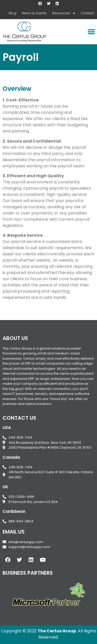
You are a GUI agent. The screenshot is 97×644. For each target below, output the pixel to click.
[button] (91, 32)
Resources (64, 13)
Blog (13, 13)
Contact (87, 13)
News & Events (34, 13)
